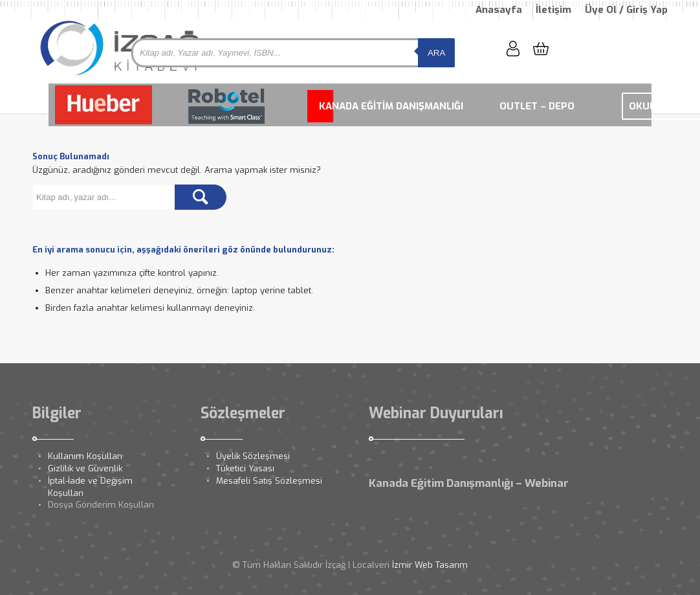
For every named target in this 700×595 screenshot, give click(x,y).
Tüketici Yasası (245, 468)
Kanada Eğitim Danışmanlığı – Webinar (469, 483)
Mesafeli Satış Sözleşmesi (269, 481)
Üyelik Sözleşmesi (253, 456)
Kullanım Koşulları (85, 456)
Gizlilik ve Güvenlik (85, 468)
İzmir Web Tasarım (430, 565)
